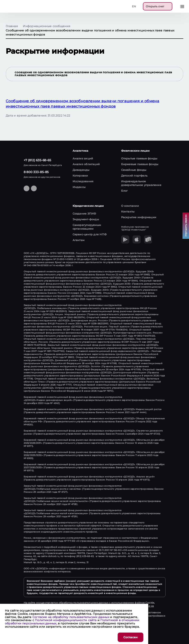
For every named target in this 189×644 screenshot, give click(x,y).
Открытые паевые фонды (139, 158)
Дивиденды (81, 170)
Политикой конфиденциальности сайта (66, 620)
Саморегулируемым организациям (87, 227)
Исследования (83, 181)
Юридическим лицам (88, 206)
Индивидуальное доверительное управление (141, 183)
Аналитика (81, 151)
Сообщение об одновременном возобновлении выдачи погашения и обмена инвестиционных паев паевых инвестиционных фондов (97, 74)
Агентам (79, 240)
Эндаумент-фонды (86, 219)
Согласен (130, 637)
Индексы (79, 187)
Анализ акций (83, 158)
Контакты (128, 211)
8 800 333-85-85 (36, 172)
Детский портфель (134, 176)
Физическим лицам (135, 151)
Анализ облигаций (86, 164)
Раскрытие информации (139, 217)
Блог (124, 191)
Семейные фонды (134, 170)
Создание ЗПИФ (84, 214)
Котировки (80, 176)
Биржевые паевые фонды (140, 164)
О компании (130, 206)
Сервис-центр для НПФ (90, 234)
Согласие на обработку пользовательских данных (71, 617)
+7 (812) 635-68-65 (38, 160)
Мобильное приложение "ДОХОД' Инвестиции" (135, 228)
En (134, 6)
